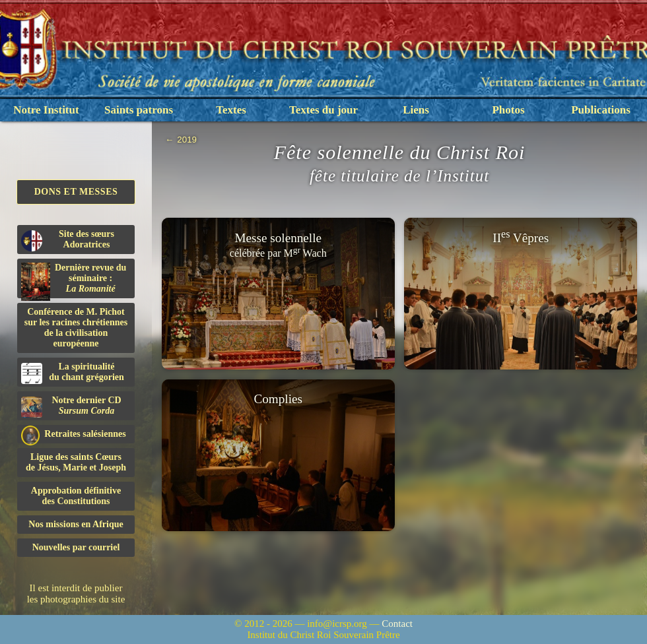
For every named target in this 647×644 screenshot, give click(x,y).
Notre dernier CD (71, 406)
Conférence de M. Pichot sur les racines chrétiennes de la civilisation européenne (76, 328)
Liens (416, 110)
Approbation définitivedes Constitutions (76, 496)
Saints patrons (139, 110)
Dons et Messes (76, 192)
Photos (508, 110)
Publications (601, 110)
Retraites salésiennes (74, 435)
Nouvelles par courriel (76, 547)
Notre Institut (46, 110)
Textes (231, 110)
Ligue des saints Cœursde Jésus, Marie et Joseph (76, 462)
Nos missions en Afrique (76, 524)
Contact (397, 624)
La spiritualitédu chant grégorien (73, 373)
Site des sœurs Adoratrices (68, 240)
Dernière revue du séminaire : (74, 280)
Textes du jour (323, 110)
